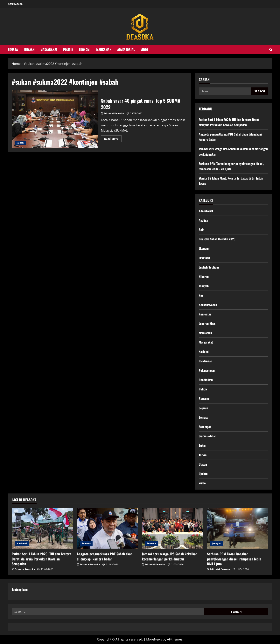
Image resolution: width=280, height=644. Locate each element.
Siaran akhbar (207, 436)
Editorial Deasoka (114, 113)
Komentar (205, 314)
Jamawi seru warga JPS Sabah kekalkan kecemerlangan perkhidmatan (170, 556)
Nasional (204, 352)
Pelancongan (207, 370)
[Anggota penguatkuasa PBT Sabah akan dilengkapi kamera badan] (107, 528)
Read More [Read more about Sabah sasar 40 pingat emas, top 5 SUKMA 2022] (113, 139)
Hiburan (204, 277)
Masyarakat (49, 49)
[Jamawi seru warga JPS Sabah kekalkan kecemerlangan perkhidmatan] (173, 528)
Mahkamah (104, 49)
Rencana (204, 398)
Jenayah (29, 49)
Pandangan (205, 361)
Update (203, 474)
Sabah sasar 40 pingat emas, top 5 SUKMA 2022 (55, 119)
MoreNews (154, 639)
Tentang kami (20, 589)
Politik (68, 49)
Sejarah (203, 408)
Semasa (13, 49)
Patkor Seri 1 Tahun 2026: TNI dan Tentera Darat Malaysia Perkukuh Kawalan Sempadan (41, 559)
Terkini (203, 455)
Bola (201, 230)
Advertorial (126, 49)
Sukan (20, 143)
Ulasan (203, 464)
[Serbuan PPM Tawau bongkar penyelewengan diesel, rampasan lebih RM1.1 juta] (238, 528)
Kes (201, 295)
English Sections (209, 267)
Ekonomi (85, 49)
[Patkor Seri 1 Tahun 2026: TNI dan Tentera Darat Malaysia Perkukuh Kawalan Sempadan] (42, 528)
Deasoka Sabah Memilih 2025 (217, 239)
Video (144, 49)
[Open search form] (271, 50)
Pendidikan (206, 380)
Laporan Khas (207, 323)
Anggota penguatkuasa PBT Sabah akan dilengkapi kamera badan (105, 556)
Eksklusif (204, 258)
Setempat (205, 427)
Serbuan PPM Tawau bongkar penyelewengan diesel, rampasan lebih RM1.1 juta (234, 559)
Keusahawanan (208, 305)
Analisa (203, 220)
